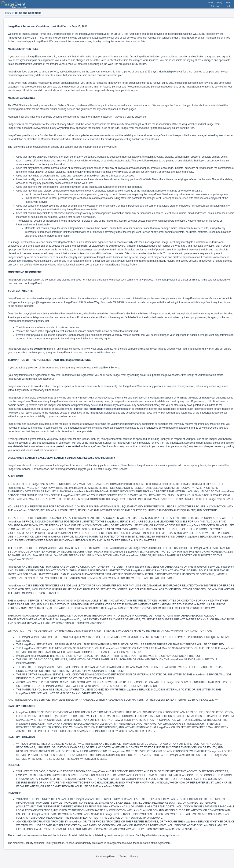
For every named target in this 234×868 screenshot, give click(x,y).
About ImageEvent (106, 856)
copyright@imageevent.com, (41, 302)
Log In (228, 6)
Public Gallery (215, 3)
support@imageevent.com (164, 375)
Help (229, 3)
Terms (123, 856)
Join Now (215, 6)
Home (8, 13)
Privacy (134, 856)
